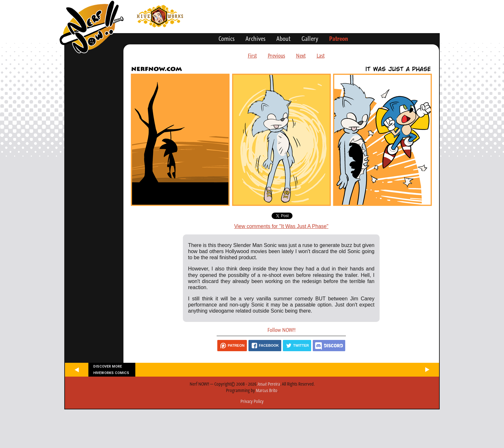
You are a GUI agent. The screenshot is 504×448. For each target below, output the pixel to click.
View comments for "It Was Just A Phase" (281, 226)
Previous (276, 56)
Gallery (310, 39)
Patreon (339, 39)
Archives (256, 39)
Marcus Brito (267, 390)
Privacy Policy (252, 401)
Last (321, 56)
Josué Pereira (269, 384)
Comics (227, 39)
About (283, 39)
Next (301, 56)
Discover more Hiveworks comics (111, 370)
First (252, 56)
